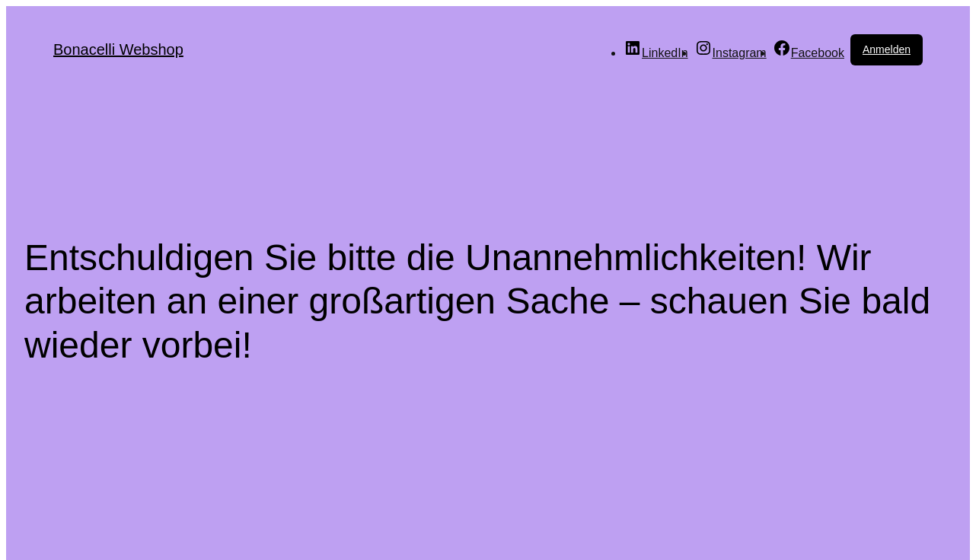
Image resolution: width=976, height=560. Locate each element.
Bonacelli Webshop (118, 49)
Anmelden (887, 49)
